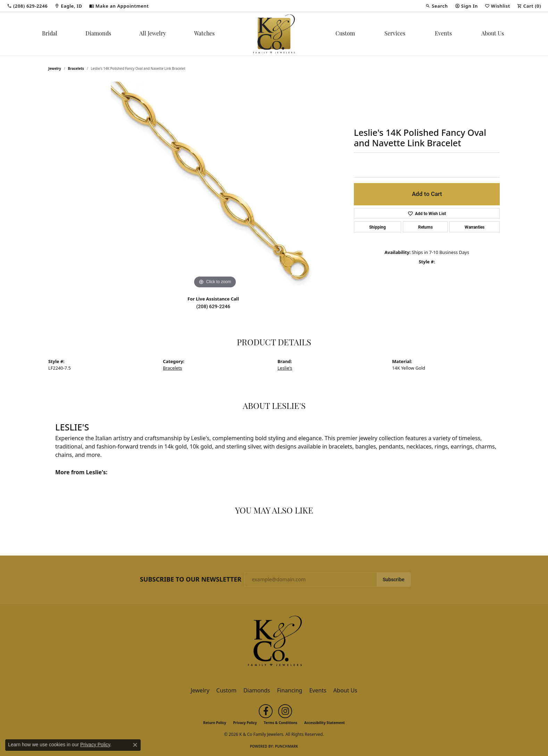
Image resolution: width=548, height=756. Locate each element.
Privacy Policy (245, 723)
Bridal (50, 34)
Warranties (475, 227)
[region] (215, 186)
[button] (437, 6)
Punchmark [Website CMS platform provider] (287, 746)
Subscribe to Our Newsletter (191, 580)
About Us (493, 34)
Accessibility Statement (325, 723)
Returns (425, 227)
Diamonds (98, 34)
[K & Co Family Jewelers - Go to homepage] (274, 643)
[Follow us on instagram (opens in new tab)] (285, 711)
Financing (290, 690)
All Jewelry (153, 34)
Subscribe (394, 580)
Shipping (377, 227)
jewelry (55, 68)
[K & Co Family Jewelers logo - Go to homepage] (274, 34)
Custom (345, 34)
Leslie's (285, 368)
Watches (204, 34)
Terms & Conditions (280, 723)
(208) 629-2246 (213, 306)
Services (395, 34)
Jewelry (200, 690)
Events (443, 34)
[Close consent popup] (135, 745)
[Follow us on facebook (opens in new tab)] (266, 711)
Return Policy (215, 723)
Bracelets (76, 68)
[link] (27, 6)
